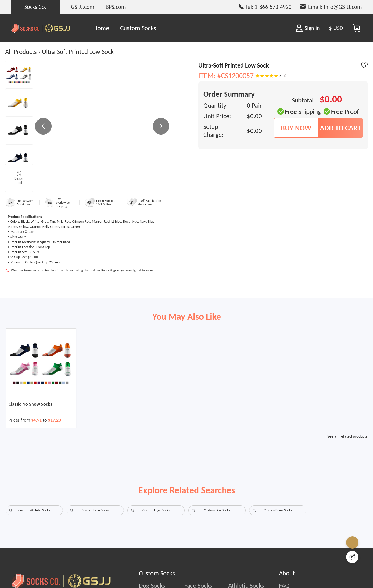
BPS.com (116, 7)
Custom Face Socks (95, 510)
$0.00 (254, 116)
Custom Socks (138, 28)
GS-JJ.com (83, 7)
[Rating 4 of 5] (271, 76)
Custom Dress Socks (278, 510)
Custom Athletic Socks (34, 510)
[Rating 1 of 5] (257, 76)
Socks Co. (35, 7)
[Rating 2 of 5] (262, 76)
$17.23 (54, 420)
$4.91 (37, 420)
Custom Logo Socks (156, 510)
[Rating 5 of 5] (276, 76)
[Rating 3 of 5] (267, 76)
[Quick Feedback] (352, 557)
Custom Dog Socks (217, 510)
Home (101, 28)
